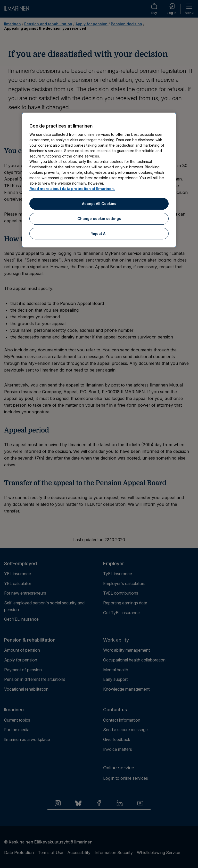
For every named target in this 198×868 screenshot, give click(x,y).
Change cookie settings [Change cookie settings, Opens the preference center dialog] (99, 219)
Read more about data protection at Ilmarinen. (72, 189)
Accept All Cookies (99, 204)
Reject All (99, 234)
